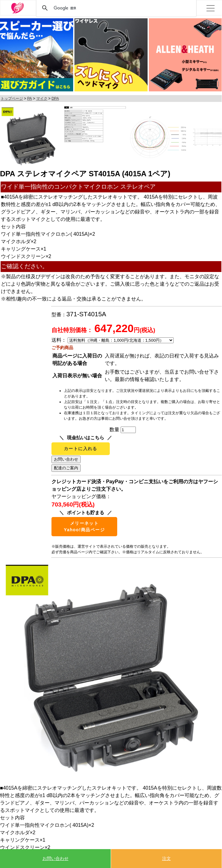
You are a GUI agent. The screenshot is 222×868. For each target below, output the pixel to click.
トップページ (12, 99)
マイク (42, 99)
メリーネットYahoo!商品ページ (84, 526)
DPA (55, 99)
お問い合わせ (55, 858)
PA (30, 99)
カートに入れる (81, 449)
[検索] (115, 8)
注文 (166, 858)
